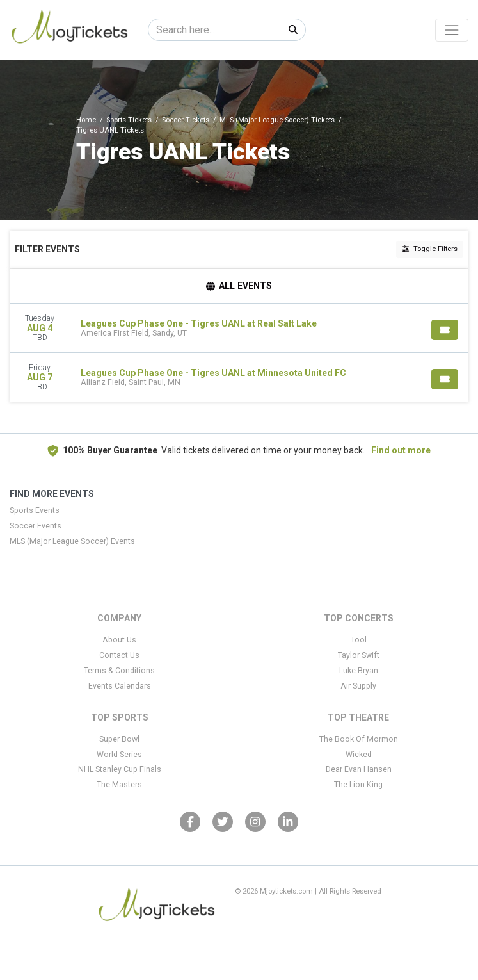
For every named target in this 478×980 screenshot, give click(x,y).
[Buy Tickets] (445, 330)
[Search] (215, 30)
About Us (119, 640)
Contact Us (119, 655)
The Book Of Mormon (359, 739)
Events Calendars (120, 686)
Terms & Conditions (119, 671)
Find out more (401, 450)
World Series (119, 755)
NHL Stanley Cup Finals (120, 769)
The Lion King (358, 785)
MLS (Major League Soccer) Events (72, 541)
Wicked (359, 755)
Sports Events (35, 510)
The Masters (119, 785)
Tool (359, 640)
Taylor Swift (359, 655)
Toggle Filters (430, 249)
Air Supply (358, 686)
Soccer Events (36, 526)
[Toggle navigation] (452, 30)
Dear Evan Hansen (359, 769)
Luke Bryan (359, 671)
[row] (239, 328)
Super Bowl (119, 739)
